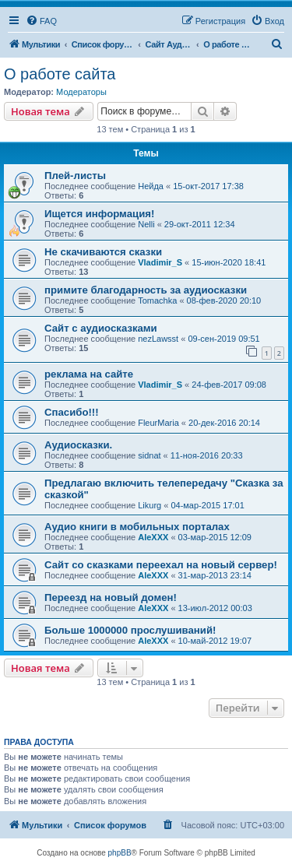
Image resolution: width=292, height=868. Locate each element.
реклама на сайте (89, 374)
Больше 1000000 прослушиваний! (130, 630)
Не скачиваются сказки (103, 252)
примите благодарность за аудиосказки (146, 290)
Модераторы (81, 92)
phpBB (120, 853)
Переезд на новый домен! (111, 597)
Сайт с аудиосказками (101, 328)
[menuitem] (41, 21)
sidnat (149, 455)
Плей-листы (75, 176)
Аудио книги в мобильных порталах (137, 527)
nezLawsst (158, 339)
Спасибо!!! (72, 412)
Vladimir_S (160, 262)
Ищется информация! (99, 214)
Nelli (146, 224)
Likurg (150, 505)
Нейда (151, 186)
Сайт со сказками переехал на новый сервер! (161, 565)
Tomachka (157, 300)
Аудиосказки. (78, 445)
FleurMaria (158, 423)
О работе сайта (60, 74)
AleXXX (153, 537)
